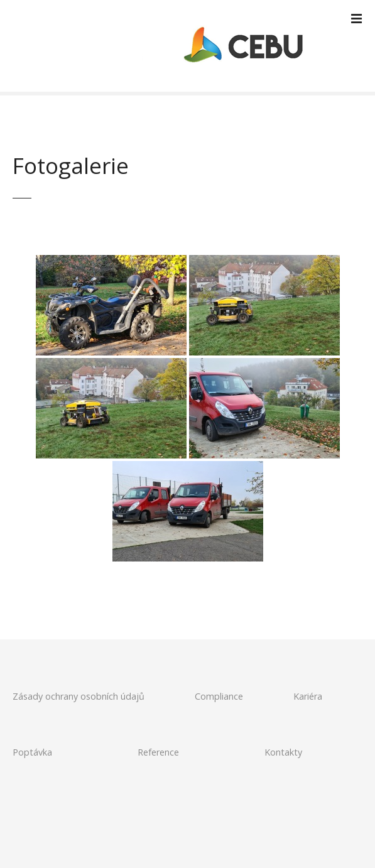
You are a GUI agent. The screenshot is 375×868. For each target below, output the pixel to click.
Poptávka (32, 752)
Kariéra (308, 696)
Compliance (219, 696)
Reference (158, 752)
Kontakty (283, 752)
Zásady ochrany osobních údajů (79, 696)
